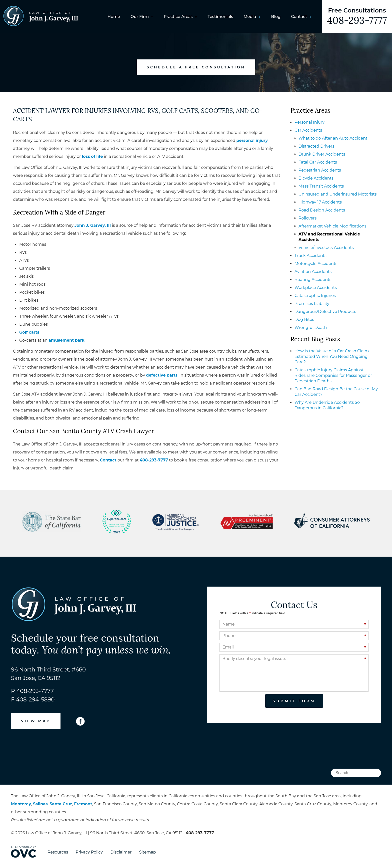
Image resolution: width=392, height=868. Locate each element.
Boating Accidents (313, 280)
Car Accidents (308, 130)
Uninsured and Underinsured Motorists (338, 194)
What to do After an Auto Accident (333, 138)
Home (114, 17)
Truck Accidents (310, 256)
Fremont (83, 804)
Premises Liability (312, 304)
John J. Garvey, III (93, 225)
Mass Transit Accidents (321, 186)
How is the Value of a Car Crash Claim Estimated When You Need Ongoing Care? (332, 356)
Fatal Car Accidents (318, 162)
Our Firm (140, 17)
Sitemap (148, 852)
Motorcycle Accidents (316, 264)
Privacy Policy (89, 852)
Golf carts (29, 332)
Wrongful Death (311, 327)
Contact (299, 17)
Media (250, 17)
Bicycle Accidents (316, 178)
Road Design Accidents (322, 210)
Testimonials (220, 17)
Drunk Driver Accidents (322, 154)
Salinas (40, 804)
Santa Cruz (61, 804)
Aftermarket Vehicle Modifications (332, 226)
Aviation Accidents (313, 272)
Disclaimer (121, 852)
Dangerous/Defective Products (325, 312)
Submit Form (294, 701)
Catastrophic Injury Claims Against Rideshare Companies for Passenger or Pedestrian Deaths (333, 375)
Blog (276, 17)
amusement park (66, 340)
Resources (58, 852)
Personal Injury (309, 122)
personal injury (252, 140)
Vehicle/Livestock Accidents (326, 248)
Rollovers (307, 218)
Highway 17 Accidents (320, 202)
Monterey (21, 804)
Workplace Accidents (316, 288)
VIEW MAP (36, 721)
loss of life (92, 156)
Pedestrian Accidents (320, 170)
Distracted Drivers (316, 146)
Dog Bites (304, 320)
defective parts (162, 375)
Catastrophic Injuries (315, 296)
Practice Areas (178, 17)
